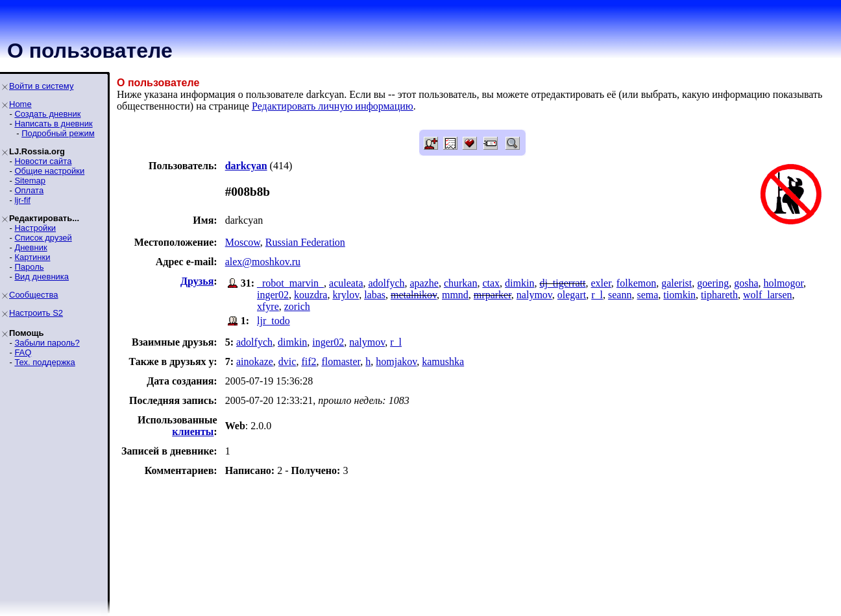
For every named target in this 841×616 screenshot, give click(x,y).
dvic (287, 361)
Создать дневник (47, 114)
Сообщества (34, 295)
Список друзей (43, 238)
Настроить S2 (36, 313)
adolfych (387, 283)
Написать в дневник (53, 124)
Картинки (32, 257)
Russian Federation (305, 242)
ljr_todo (274, 321)
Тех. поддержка (44, 362)
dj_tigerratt (562, 283)
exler (601, 283)
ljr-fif (22, 200)
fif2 (309, 361)
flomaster (341, 361)
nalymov (534, 295)
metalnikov (414, 295)
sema (647, 295)
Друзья (197, 281)
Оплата (29, 190)
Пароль (29, 267)
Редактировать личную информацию (333, 106)
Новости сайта (43, 161)
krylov (346, 295)
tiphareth (719, 295)
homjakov (396, 361)
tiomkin (679, 295)
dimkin (519, 283)
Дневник (30, 247)
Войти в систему (41, 86)
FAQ (23, 352)
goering (713, 283)
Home (20, 104)
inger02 (273, 295)
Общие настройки (49, 171)
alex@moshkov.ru (263, 262)
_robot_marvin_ (290, 283)
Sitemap (30, 181)
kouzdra (311, 295)
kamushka (443, 361)
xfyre (268, 306)
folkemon (636, 283)
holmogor (783, 283)
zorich (297, 306)
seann (620, 295)
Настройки (35, 228)
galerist (676, 283)
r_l (597, 295)
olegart (572, 295)
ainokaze (255, 361)
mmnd (455, 295)
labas (375, 295)
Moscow (243, 242)
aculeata (346, 283)
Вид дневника (42, 277)
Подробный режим (58, 133)
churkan (461, 283)
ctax (491, 283)
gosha (746, 283)
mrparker (493, 295)
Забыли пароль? (47, 343)
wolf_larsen (768, 295)
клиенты (193, 432)
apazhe (424, 283)
